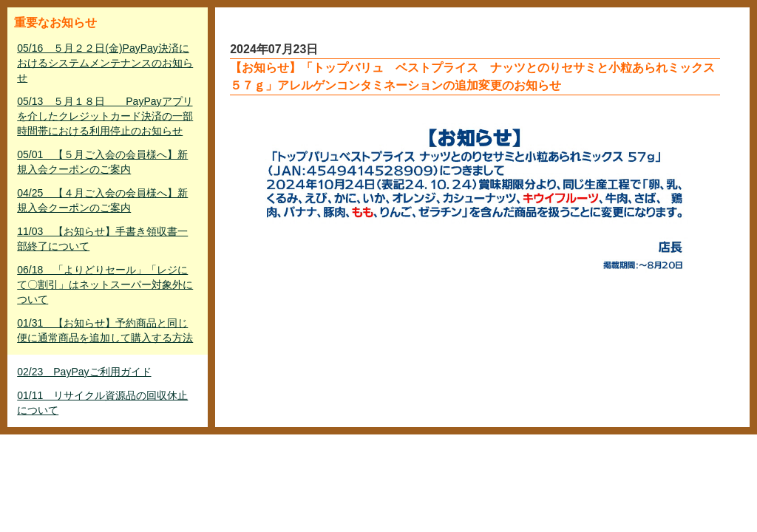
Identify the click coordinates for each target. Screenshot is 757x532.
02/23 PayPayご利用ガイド (84, 372)
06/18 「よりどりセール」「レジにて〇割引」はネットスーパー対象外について (105, 284)
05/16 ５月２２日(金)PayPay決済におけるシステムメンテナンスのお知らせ (105, 63)
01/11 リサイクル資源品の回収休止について (102, 403)
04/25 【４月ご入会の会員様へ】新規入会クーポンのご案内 (102, 200)
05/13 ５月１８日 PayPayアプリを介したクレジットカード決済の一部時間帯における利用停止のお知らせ (105, 116)
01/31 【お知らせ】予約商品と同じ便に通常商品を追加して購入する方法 (105, 330)
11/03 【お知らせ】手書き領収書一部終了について (102, 239)
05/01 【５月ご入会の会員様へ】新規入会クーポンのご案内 (102, 162)
